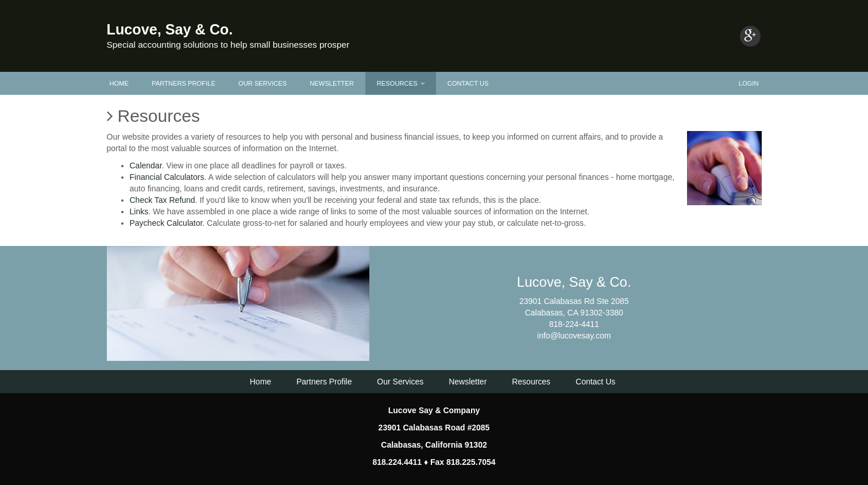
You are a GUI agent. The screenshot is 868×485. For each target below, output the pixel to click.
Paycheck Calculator (166, 223)
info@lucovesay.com (574, 336)
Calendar (146, 165)
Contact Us (468, 83)
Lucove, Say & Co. (170, 29)
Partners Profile (184, 83)
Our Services (263, 83)
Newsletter (331, 83)
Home (119, 83)
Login (749, 83)
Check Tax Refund (163, 200)
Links (139, 211)
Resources (401, 83)
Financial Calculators (167, 177)
